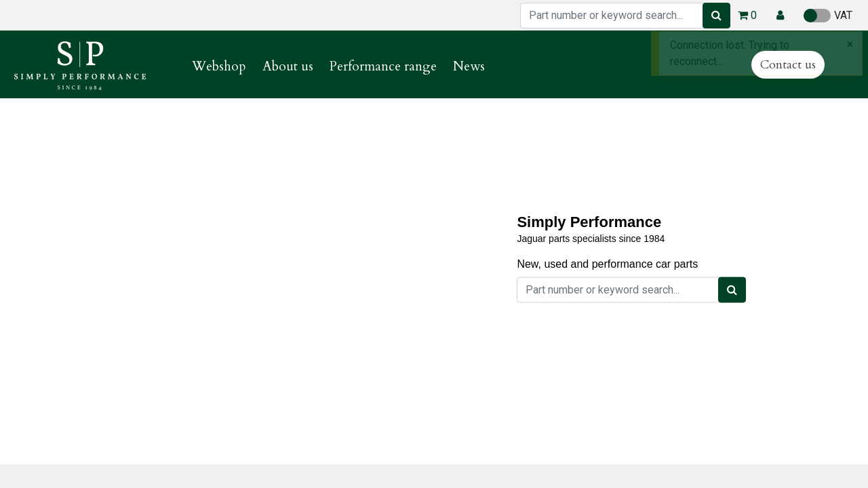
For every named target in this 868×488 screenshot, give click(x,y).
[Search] (716, 16)
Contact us (788, 65)
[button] (780, 16)
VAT (828, 16)
